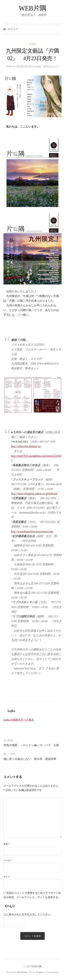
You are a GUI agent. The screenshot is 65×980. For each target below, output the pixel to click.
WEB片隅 (32, 8)
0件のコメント (51, 66)
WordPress (22, 972)
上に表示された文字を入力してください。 (28, 914)
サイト (7, 877)
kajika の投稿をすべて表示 (19, 720)
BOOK (32, 44)
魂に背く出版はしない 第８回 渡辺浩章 (30, 759)
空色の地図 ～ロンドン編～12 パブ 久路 (31, 745)
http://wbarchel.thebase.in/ (26, 446)
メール (8, 860)
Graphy (40, 972)
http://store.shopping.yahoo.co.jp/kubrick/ (34, 494)
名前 (7, 844)
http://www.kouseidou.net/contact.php (32, 531)
